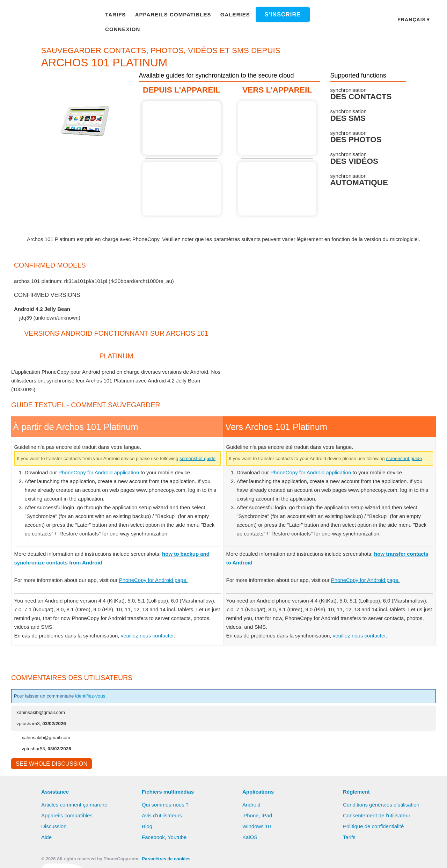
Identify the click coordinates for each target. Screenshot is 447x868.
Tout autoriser (208, 856)
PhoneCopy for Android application (103, 473)
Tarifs (119, 15)
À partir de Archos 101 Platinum (183, 120)
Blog (147, 828)
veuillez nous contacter (151, 636)
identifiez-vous (100, 696)
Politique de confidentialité (375, 828)
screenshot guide (37, 459)
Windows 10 (257, 828)
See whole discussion (49, 765)
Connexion (320, 15)
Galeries (229, 15)
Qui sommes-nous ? (166, 806)
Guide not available (183, 181)
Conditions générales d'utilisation (383, 806)
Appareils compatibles (172, 15)
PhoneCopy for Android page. (162, 581)
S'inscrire (273, 16)
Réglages (287, 856)
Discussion (54, 828)
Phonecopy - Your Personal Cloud (53, 16)
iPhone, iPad (257, 817)
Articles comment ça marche (75, 806)
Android (252, 806)
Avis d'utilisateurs (163, 817)
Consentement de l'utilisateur (378, 817)
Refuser (252, 856)
